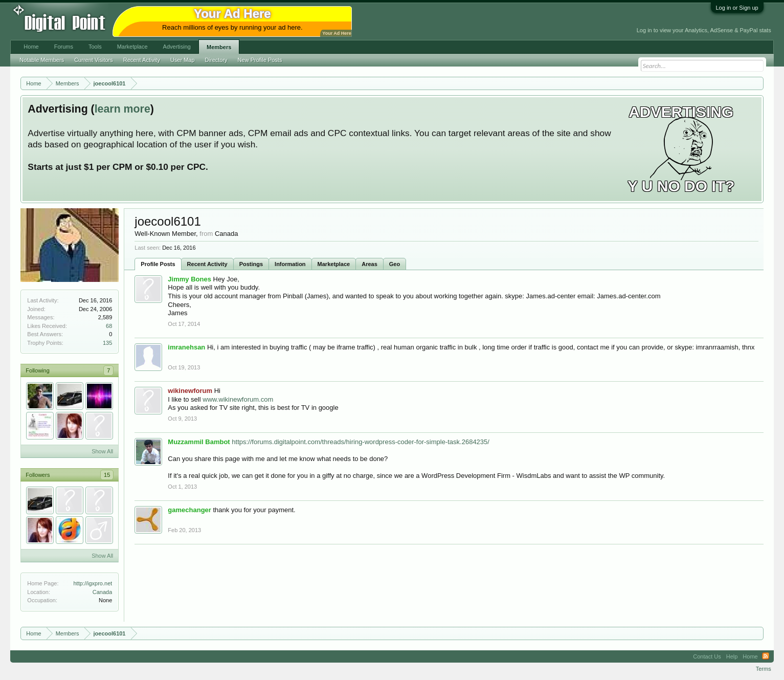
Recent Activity (207, 264)
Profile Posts (158, 264)
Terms (764, 669)
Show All (102, 451)
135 (107, 343)
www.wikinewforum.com (238, 399)
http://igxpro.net (93, 583)
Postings (251, 264)
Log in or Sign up (737, 8)
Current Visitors (94, 60)
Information (290, 264)
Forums (64, 47)
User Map (183, 60)
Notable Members (42, 60)
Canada (103, 592)
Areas (369, 264)
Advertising (177, 47)
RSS (766, 656)
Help (732, 656)
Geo (395, 264)
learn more (122, 109)
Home (31, 47)
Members (219, 47)
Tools (95, 47)
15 (107, 475)
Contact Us (707, 656)
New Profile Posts (260, 60)
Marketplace (334, 264)
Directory (216, 60)
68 (109, 326)
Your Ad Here (337, 33)
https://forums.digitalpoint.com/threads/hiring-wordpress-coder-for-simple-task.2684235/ (361, 442)
